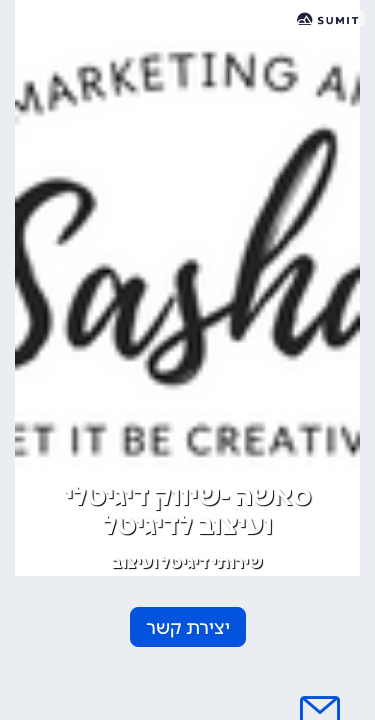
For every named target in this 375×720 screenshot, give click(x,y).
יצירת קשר (188, 628)
